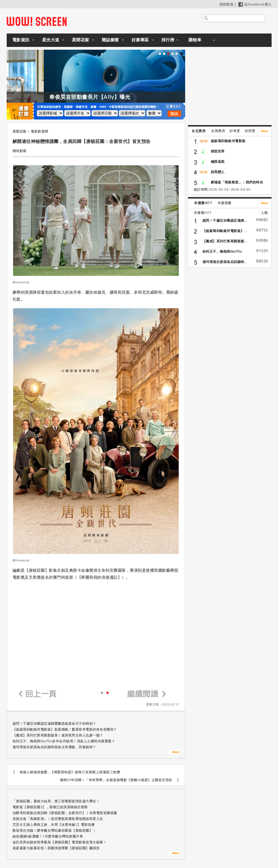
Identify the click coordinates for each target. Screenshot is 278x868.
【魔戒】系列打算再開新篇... (225, 241)
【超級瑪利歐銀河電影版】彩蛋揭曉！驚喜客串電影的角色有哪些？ (65, 729)
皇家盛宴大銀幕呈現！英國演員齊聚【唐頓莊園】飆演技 (56, 848)
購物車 (195, 40)
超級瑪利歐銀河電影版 (228, 141)
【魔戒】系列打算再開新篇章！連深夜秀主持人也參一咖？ (58, 735)
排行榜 (168, 40)
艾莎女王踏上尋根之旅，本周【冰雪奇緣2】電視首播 (54, 825)
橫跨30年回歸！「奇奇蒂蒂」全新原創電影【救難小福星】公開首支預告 (116, 780)
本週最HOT (203, 203)
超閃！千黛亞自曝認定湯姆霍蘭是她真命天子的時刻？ (54, 724)
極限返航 (218, 162)
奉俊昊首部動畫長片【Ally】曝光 (106, 97)
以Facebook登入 (255, 4)
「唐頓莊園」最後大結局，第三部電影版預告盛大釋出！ (56, 801)
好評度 (250, 131)
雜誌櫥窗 (110, 40)
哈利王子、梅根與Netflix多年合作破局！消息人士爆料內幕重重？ (64, 741)
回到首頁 (226, 4)
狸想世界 (218, 151)
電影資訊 (21, 40)
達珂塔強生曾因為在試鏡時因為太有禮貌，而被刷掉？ (54, 747)
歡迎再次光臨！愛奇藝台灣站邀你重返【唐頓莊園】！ (54, 830)
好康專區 (140, 40)
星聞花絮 (81, 40)
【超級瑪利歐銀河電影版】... (225, 231)
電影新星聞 (39, 131)
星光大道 (51, 40)
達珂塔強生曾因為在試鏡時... (225, 262)
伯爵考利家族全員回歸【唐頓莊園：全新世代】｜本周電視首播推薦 (65, 813)
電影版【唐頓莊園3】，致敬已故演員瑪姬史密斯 (50, 807)
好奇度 (235, 131)
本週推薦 (224, 203)
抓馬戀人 (218, 172)
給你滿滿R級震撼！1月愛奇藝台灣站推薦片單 (48, 836)
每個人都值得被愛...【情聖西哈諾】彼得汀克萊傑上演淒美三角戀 (70, 772)
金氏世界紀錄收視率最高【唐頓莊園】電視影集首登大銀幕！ (60, 842)
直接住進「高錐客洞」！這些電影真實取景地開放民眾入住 (58, 819)
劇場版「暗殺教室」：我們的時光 (237, 182)
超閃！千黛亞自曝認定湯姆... (225, 220)
